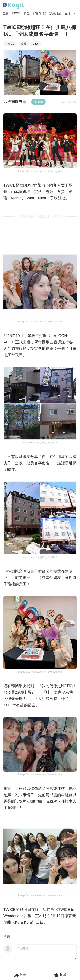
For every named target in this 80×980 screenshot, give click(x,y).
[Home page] (13, 6)
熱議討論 (55, 13)
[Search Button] (75, 13)
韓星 (27, 13)
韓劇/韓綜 (39, 13)
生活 (68, 13)
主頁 (6, 13)
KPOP (16, 13)
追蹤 (38, 102)
